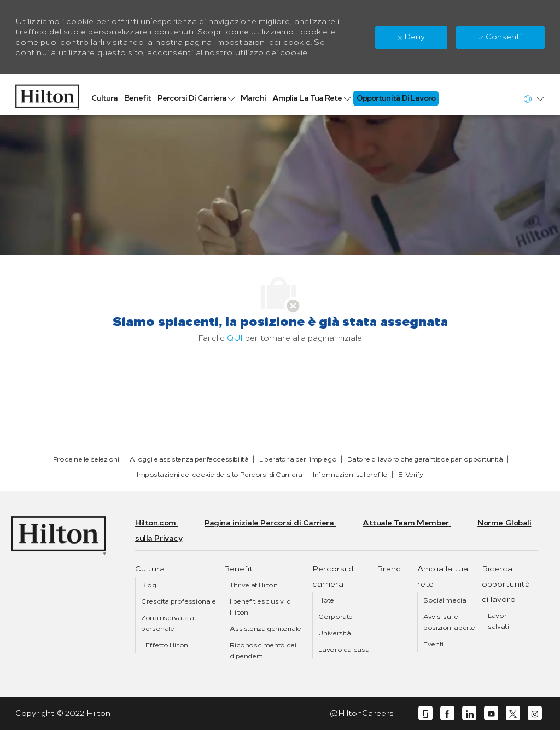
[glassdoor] (425, 713)
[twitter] (513, 713)
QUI (235, 338)
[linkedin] (469, 713)
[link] (47, 95)
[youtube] (491, 713)
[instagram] (535, 713)
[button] (533, 99)
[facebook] (447, 713)
